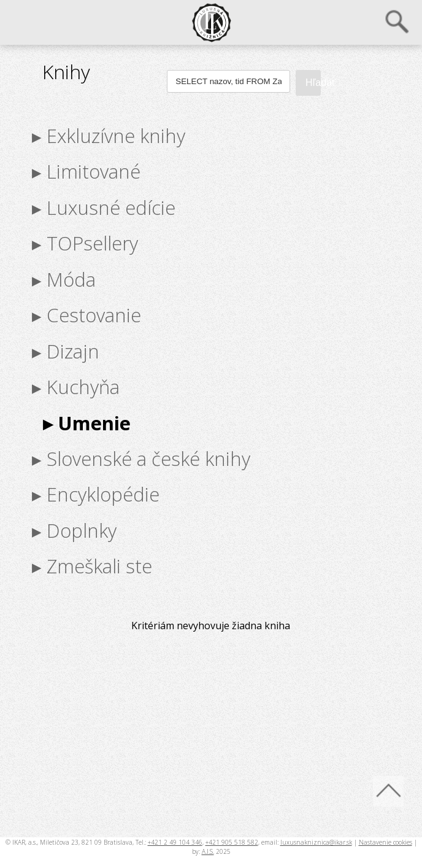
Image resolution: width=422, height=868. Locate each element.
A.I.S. (208, 851)
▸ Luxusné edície (104, 207)
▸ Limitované (86, 171)
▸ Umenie (87, 422)
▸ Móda (64, 279)
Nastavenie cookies (386, 842)
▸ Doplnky (74, 530)
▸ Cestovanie (86, 315)
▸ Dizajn (66, 351)
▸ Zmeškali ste (92, 566)
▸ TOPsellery (85, 243)
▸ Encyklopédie (96, 494)
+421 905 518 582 (232, 842)
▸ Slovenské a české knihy (141, 459)
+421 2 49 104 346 (175, 842)
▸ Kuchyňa (76, 387)
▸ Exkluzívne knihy (109, 136)
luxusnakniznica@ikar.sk (316, 842)
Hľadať (313, 83)
